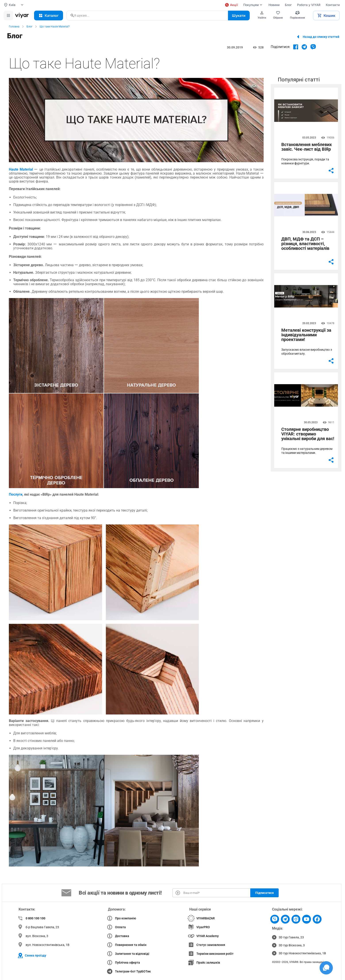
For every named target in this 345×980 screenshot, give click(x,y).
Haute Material (21, 169)
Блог (30, 27)
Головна (14, 27)
